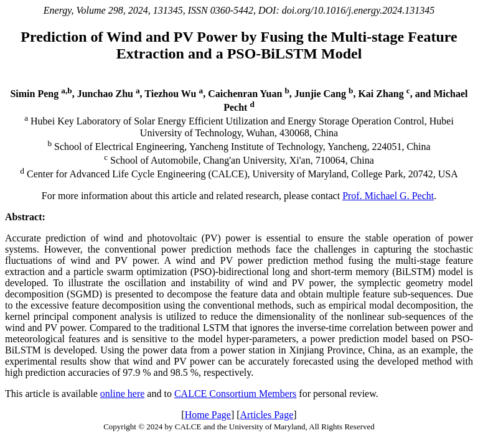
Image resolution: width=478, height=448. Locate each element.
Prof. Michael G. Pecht (388, 196)
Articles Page (267, 415)
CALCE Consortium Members (235, 394)
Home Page (208, 415)
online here (123, 394)
